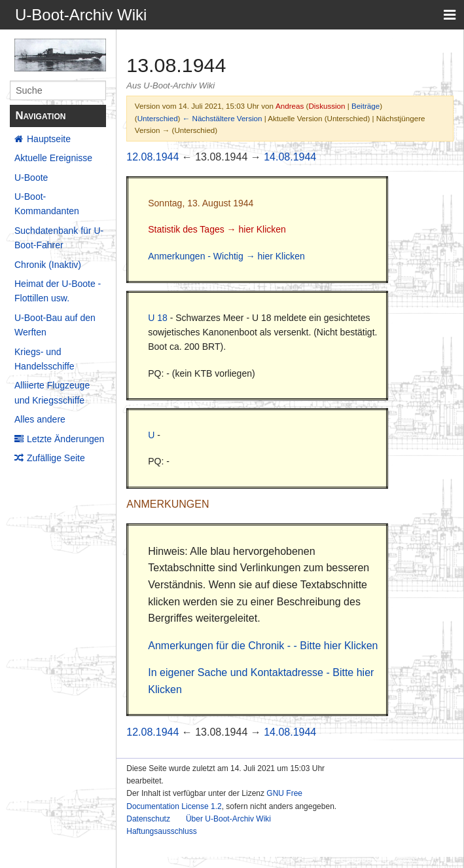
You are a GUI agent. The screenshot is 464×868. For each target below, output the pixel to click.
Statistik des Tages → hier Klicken (217, 229)
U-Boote (31, 178)
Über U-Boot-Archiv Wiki (228, 819)
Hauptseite (49, 139)
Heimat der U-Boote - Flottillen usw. (58, 291)
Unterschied (158, 118)
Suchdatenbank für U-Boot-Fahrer (59, 238)
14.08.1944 (290, 157)
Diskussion (327, 106)
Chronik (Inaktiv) (48, 265)
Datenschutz (148, 819)
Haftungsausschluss (161, 831)
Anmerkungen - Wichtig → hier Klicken (226, 256)
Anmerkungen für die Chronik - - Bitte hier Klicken (263, 646)
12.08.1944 (152, 157)
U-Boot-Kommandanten (47, 204)
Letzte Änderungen (65, 439)
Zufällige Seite (56, 458)
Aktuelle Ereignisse (53, 158)
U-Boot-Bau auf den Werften (55, 325)
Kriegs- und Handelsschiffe (45, 359)
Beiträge (366, 106)
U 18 (158, 318)
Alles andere (40, 419)
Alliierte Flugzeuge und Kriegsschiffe (52, 392)
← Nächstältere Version (223, 118)
